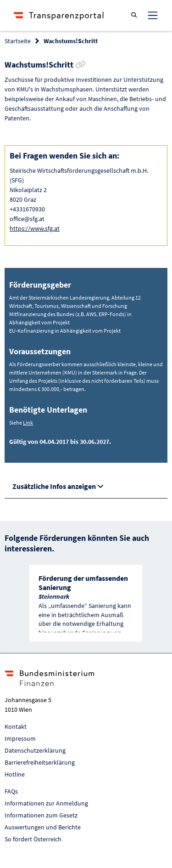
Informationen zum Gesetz (41, 815)
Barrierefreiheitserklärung (40, 762)
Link (28, 423)
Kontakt (16, 726)
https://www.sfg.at (35, 228)
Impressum (20, 738)
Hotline (15, 774)
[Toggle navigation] (153, 15)
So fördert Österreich (33, 839)
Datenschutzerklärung (35, 750)
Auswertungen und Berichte (43, 827)
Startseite (18, 41)
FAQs (11, 791)
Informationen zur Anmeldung (46, 803)
